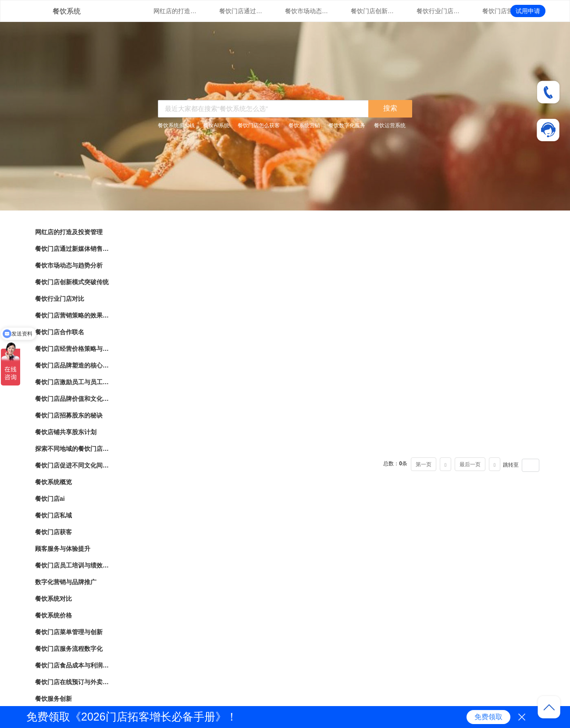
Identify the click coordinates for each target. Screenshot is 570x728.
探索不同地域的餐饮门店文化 (72, 449)
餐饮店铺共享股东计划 (66, 432)
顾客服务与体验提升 (63, 549)
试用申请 (528, 11)
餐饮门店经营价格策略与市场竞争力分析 (72, 349)
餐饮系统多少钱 (176, 125)
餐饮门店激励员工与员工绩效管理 (72, 382)
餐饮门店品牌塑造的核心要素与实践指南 (72, 365)
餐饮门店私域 (53, 515)
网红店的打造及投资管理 (175, 11)
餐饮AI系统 (216, 125)
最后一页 (470, 464)
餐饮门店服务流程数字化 (69, 649)
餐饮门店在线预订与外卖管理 (72, 682)
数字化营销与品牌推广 (66, 582)
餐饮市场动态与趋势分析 (307, 11)
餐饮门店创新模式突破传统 (373, 11)
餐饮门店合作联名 (60, 332)
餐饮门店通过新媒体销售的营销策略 (241, 11)
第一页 (424, 464)
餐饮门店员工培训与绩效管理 (72, 565)
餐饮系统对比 (53, 599)
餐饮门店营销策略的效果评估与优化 (504, 11)
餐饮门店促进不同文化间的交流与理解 (72, 465)
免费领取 (488, 717)
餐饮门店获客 (53, 532)
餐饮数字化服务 (347, 125)
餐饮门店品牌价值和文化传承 (72, 399)
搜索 (390, 108)
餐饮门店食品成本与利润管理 (72, 665)
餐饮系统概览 (53, 482)
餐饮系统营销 (304, 125)
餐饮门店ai (50, 499)
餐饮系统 (67, 11)
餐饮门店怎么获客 (259, 125)
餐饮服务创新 (53, 699)
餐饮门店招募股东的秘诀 (69, 415)
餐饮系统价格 (53, 615)
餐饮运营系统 (390, 125)
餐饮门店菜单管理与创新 (69, 632)
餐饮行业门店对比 (438, 11)
